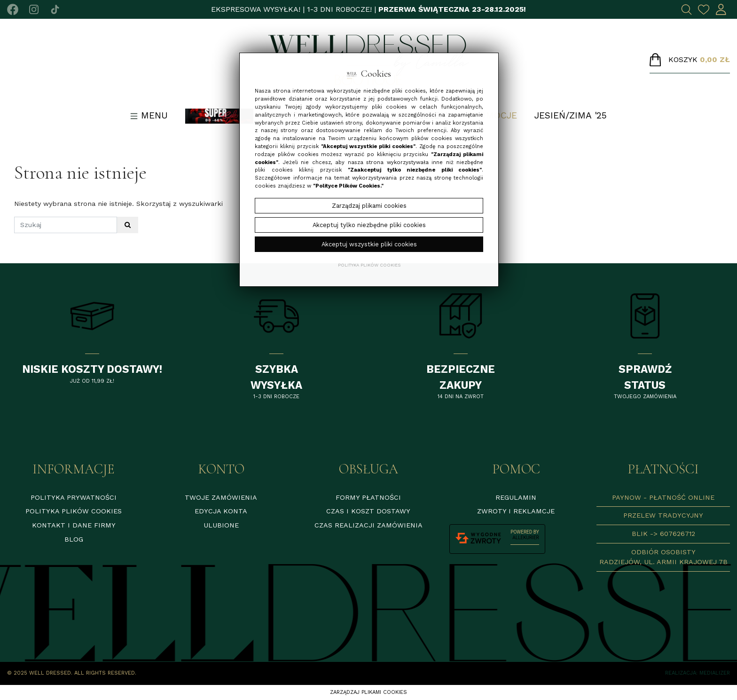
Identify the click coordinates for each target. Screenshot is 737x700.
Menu (149, 115)
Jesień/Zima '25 (571, 115)
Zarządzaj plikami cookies (368, 692)
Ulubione (221, 525)
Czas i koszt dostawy (368, 511)
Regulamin (516, 497)
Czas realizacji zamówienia (368, 525)
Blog (74, 539)
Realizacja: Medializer (698, 673)
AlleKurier (525, 538)
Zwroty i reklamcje (516, 511)
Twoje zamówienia (221, 497)
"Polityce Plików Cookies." (348, 186)
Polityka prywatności (74, 497)
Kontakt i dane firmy (74, 525)
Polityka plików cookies (74, 511)
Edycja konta (221, 511)
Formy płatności (368, 497)
